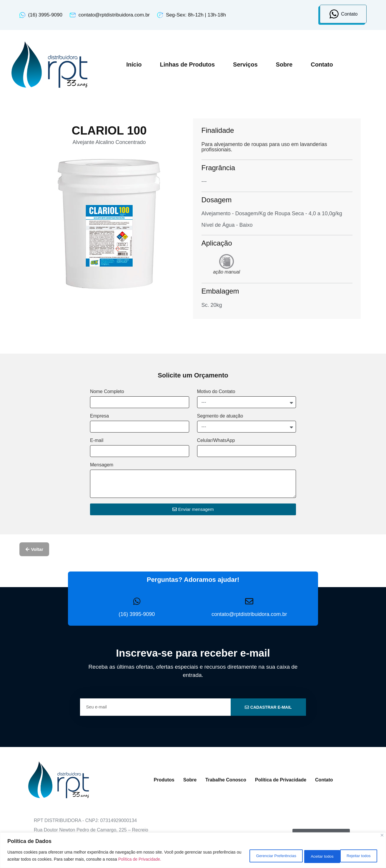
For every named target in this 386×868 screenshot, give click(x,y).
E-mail (97, 440)
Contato (322, 64)
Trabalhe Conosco (226, 780)
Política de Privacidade (281, 780)
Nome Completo (107, 392)
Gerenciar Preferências (261, 856)
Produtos (164, 780)
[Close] (382, 836)
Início (134, 64)
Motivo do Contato (216, 392)
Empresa (99, 416)
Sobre (284, 64)
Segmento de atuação (220, 416)
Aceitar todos (358, 856)
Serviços (245, 64)
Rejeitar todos (314, 856)
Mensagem (102, 465)
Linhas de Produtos (187, 64)
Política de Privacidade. (169, 859)
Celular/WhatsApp (216, 440)
